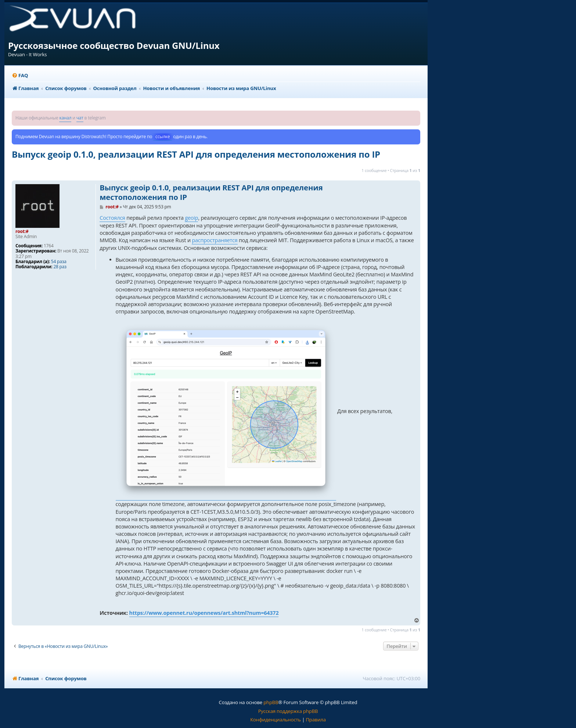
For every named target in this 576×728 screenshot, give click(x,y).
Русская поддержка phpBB (288, 711)
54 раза (59, 262)
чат (80, 118)
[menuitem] (20, 76)
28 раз (60, 267)
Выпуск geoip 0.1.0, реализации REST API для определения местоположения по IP (196, 154)
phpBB (271, 702)
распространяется (215, 240)
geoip (191, 218)
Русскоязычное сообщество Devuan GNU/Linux (114, 45)
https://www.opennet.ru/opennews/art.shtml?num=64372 (204, 613)
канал (65, 118)
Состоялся (112, 218)
